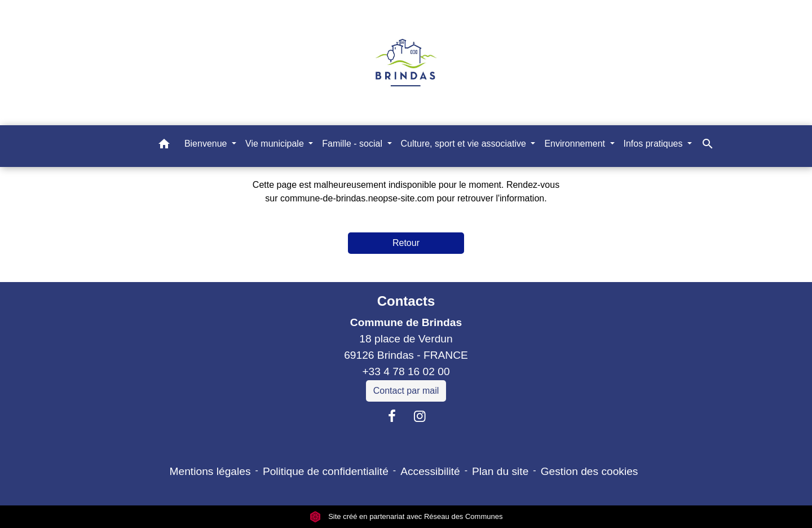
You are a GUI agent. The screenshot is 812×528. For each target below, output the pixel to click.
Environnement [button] (576, 144)
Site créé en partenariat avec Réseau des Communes (406, 516)
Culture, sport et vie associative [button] (465, 144)
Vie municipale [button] (276, 144)
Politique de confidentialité (326, 471)
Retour (406, 243)
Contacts (406, 301)
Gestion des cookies (590, 471)
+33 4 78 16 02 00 (406, 371)
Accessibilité (430, 471)
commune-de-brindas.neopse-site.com (357, 198)
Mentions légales (210, 471)
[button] (164, 146)
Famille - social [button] (353, 144)
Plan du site (500, 471)
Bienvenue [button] (207, 144)
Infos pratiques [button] (654, 144)
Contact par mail (406, 391)
